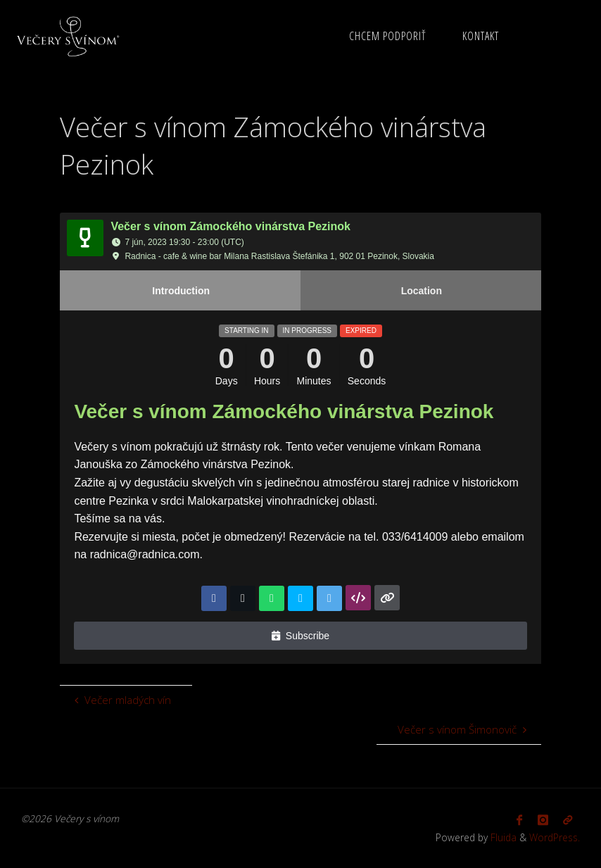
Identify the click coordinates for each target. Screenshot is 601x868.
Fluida (502, 837)
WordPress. (555, 837)
